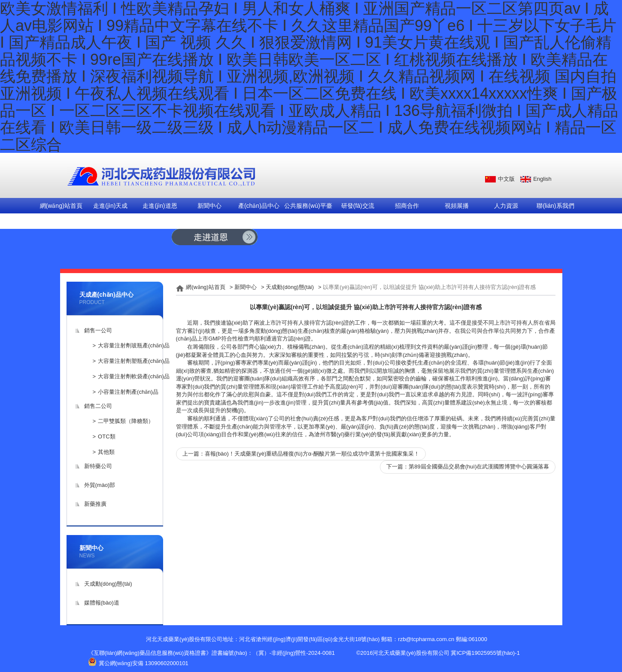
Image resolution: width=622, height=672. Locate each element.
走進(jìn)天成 (110, 206)
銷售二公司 (98, 406)
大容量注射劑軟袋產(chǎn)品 (134, 376)
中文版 (506, 179)
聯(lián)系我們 (555, 206)
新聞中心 (209, 206)
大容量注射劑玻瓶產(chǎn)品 (134, 345)
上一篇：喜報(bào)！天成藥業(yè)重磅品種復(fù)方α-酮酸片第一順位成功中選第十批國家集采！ (301, 454)
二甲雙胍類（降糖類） (126, 421)
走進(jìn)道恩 (160, 206)
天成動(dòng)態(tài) (108, 584)
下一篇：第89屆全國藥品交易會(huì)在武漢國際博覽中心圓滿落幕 (468, 467)
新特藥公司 (98, 466)
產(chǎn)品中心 (259, 206)
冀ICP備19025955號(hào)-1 (485, 653)
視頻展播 (457, 206)
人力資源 (506, 206)
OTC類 (106, 436)
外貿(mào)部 (100, 485)
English (542, 179)
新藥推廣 (95, 504)
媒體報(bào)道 (102, 603)
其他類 (106, 452)
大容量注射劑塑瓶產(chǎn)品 (134, 361)
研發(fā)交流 (358, 206)
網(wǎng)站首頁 (61, 206)
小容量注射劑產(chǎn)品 (128, 392)
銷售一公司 (98, 330)
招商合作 (407, 206)
